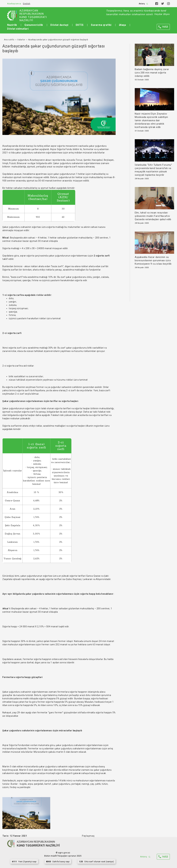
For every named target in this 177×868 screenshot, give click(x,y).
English (27, 4)
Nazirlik (12, 25)
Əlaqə (122, 25)
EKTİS (80, 25)
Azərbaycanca (14, 4)
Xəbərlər (21, 40)
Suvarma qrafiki (101, 25)
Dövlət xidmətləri (18, 29)
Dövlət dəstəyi (59, 25)
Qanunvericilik (34, 25)
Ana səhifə (9, 40)
